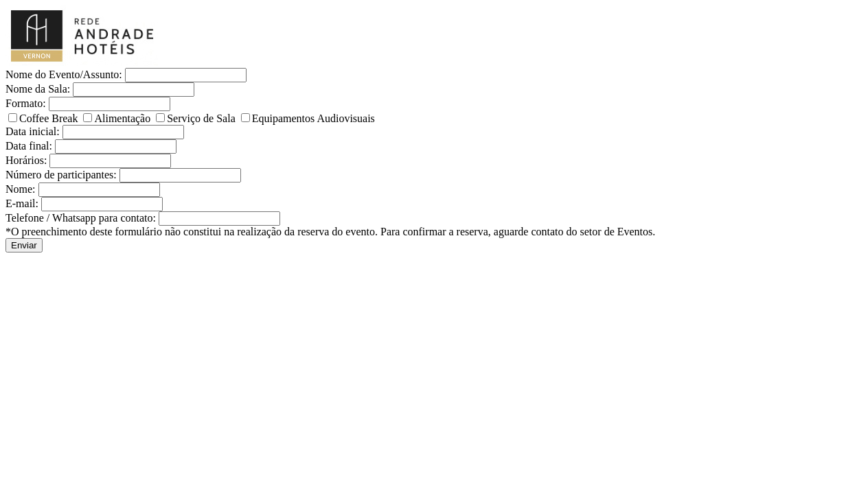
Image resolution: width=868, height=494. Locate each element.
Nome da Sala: (38, 89)
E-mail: (22, 203)
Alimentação (118, 118)
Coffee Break (44, 118)
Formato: (26, 103)
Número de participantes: (61, 175)
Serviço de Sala (197, 118)
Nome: (21, 189)
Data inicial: (33, 131)
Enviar (24, 245)
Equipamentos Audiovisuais (308, 118)
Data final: (29, 146)
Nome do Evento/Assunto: (64, 74)
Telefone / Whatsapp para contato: (81, 218)
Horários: (26, 160)
